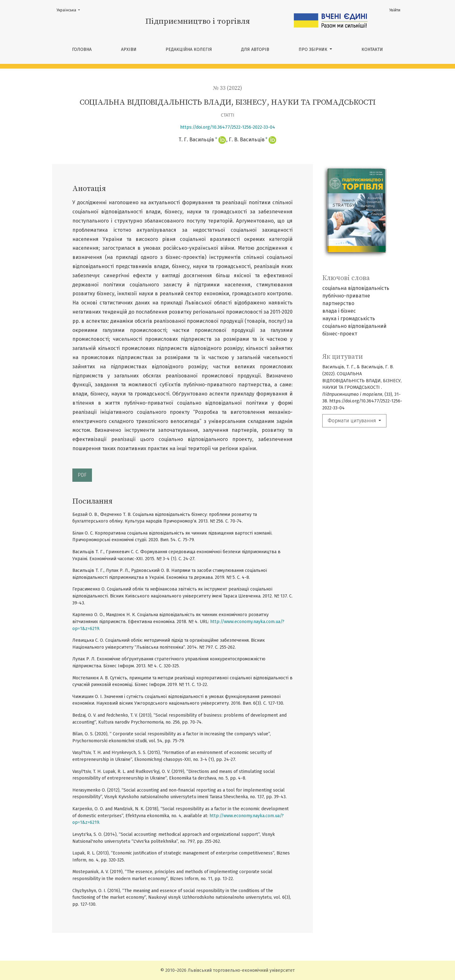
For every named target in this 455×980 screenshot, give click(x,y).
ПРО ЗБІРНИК (314, 49)
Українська (70, 10)
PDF (82, 475)
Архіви (129, 49)
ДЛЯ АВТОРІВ (255, 49)
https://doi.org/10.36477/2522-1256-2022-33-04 (228, 127)
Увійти (395, 10)
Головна (82, 49)
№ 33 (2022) (227, 88)
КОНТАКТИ (372, 49)
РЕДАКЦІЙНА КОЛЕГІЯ (189, 49)
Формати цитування (352, 421)
